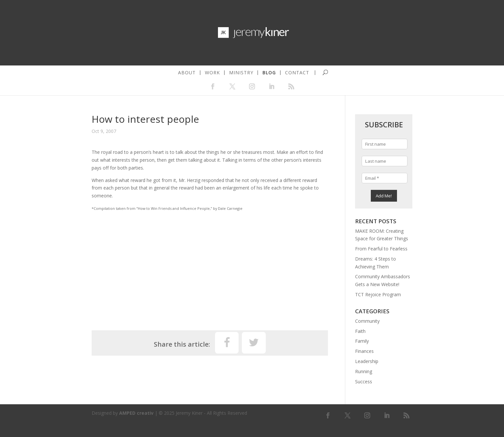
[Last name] (384, 161)
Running (364, 371)
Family (362, 341)
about (187, 73)
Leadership (367, 361)
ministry (241, 73)
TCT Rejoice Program (378, 294)
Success (364, 382)
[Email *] (384, 178)
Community (367, 321)
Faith (360, 331)
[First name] (384, 144)
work (212, 73)
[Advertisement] (210, 268)
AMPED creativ (136, 413)
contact (297, 73)
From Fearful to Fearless (381, 249)
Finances (364, 351)
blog (269, 73)
